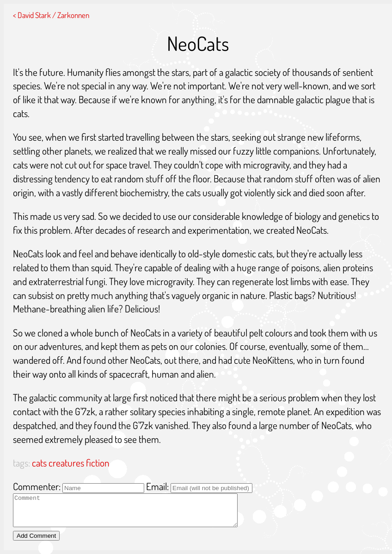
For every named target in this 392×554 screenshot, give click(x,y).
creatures (66, 463)
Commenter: (37, 486)
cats (39, 463)
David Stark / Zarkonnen (53, 15)
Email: (157, 486)
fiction (98, 463)
